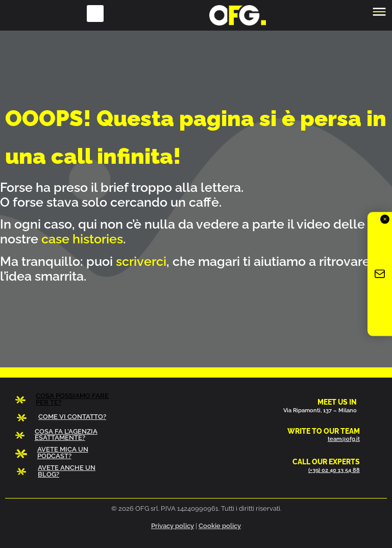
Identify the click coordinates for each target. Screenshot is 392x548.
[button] (95, 14)
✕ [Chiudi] (385, 219)
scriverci (141, 261)
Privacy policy (173, 526)
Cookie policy (220, 526)
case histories (82, 239)
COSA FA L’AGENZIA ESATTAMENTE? (66, 435)
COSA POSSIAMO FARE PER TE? (72, 399)
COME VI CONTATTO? (72, 417)
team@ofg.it (344, 439)
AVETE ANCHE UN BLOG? (67, 471)
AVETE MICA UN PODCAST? (63, 453)
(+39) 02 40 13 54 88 (334, 470)
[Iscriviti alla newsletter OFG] (380, 274)
